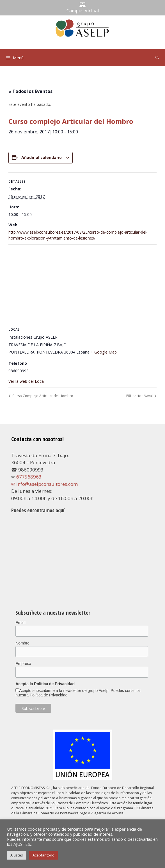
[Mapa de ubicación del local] (82, 285)
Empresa (23, 664)
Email (20, 623)
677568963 (29, 477)
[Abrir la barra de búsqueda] (157, 58)
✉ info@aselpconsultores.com (44, 484)
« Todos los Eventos (30, 91)
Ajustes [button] (17, 855)
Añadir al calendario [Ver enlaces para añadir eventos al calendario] (42, 157)
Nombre (22, 643)
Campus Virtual (83, 11)
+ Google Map (104, 352)
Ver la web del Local (27, 381)
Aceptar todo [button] (43, 855)
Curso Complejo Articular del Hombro (42, 396)
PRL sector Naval (140, 396)
